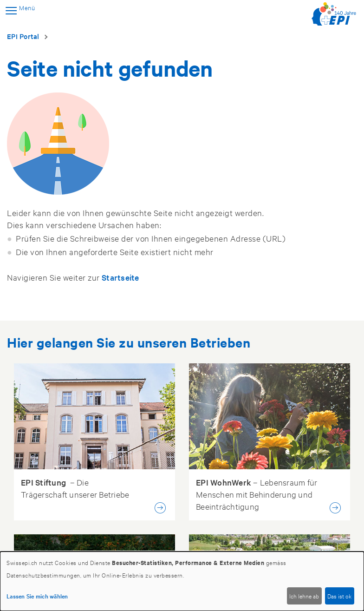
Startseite (120, 277)
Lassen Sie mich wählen (37, 596)
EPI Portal (23, 36)
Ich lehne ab (304, 596)
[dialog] (182, 581)
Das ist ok (339, 596)
